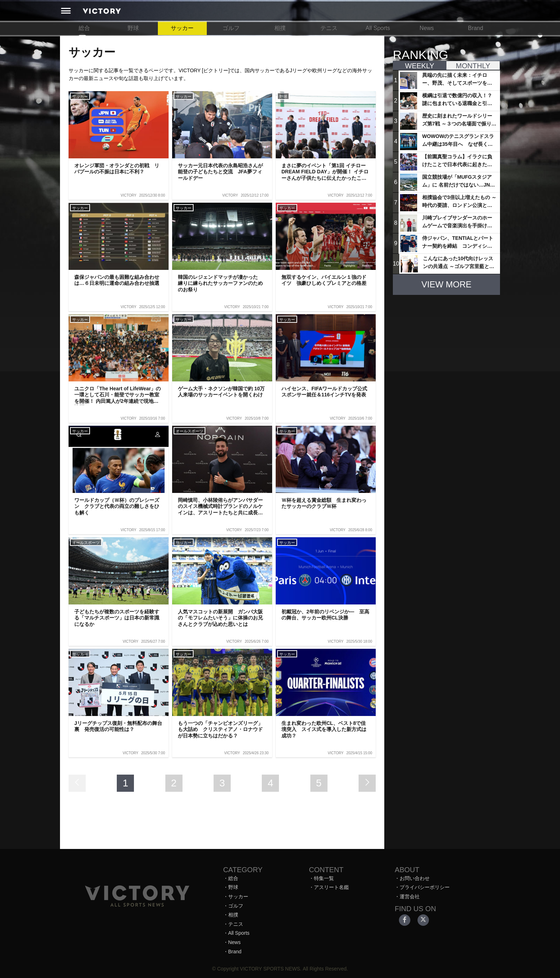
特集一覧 (324, 878)
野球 (133, 28)
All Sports (378, 28)
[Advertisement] (446, 345)
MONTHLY (473, 66)
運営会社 (410, 896)
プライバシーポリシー (425, 887)
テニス (329, 28)
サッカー (182, 28)
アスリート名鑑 (331, 887)
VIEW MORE (446, 284)
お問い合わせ (415, 878)
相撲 (280, 28)
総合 (84, 28)
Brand (476, 28)
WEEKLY (420, 66)
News (427, 28)
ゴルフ (231, 28)
